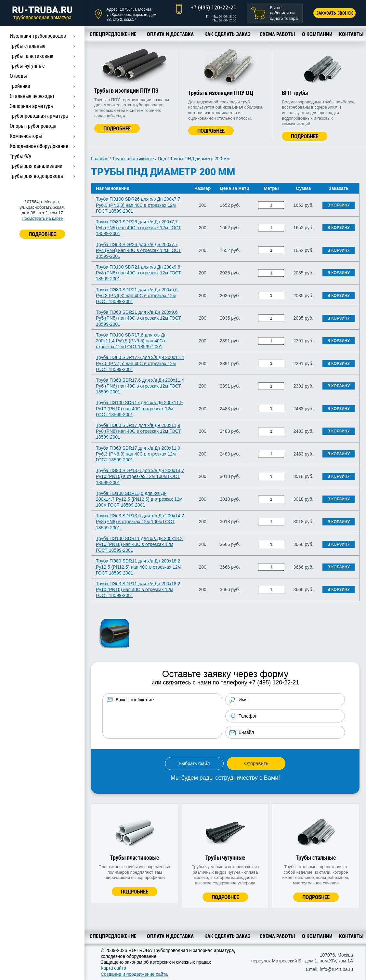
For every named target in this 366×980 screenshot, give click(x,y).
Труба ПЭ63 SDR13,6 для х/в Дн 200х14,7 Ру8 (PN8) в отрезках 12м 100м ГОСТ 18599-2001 (140, 522)
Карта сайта (113, 968)
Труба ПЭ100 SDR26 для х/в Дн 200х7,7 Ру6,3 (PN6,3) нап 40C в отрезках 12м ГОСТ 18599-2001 (138, 205)
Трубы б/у (20, 156)
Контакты (351, 34)
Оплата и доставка (170, 34)
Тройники (20, 86)
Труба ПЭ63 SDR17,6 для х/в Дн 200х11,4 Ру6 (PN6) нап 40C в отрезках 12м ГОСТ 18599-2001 (140, 386)
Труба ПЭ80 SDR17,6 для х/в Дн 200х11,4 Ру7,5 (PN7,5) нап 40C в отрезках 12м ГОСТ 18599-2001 (140, 363)
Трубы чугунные (27, 66)
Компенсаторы (26, 136)
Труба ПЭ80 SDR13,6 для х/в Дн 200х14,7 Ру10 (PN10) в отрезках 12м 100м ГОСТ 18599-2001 (140, 476)
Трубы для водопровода (36, 176)
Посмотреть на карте (42, 218)
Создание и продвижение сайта (134, 974)
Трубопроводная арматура (39, 116)
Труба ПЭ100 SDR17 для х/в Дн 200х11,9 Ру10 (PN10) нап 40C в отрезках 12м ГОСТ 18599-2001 (139, 408)
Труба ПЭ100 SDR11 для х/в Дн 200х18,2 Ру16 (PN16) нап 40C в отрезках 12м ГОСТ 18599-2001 (139, 544)
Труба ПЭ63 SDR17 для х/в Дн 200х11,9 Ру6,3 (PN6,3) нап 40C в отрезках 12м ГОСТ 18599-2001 (138, 454)
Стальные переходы (32, 96)
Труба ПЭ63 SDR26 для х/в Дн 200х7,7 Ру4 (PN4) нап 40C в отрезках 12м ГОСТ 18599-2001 (138, 250)
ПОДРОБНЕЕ (42, 234)
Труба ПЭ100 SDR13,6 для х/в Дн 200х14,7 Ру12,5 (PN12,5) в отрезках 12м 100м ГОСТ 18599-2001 (139, 499)
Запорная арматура (31, 106)
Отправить (256, 763)
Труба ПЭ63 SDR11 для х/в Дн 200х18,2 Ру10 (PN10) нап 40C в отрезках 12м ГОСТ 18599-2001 (138, 589)
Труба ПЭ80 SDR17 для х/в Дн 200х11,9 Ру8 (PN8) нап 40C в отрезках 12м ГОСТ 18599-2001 (138, 431)
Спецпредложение (113, 34)
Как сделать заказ (228, 34)
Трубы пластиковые (31, 56)
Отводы (18, 76)
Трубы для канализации (36, 166)
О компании (317, 34)
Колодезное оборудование (39, 146)
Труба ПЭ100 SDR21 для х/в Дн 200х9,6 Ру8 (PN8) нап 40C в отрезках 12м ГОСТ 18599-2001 (138, 273)
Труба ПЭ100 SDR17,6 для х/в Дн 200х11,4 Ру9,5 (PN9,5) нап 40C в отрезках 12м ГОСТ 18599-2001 (131, 341)
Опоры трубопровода (33, 126)
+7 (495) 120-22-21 (214, 7)
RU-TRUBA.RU (42, 13)
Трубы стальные (27, 46)
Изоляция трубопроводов (38, 36)
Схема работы (277, 34)
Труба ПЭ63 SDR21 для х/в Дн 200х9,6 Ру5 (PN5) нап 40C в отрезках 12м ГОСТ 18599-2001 (138, 318)
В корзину (339, 205)
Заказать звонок (334, 13)
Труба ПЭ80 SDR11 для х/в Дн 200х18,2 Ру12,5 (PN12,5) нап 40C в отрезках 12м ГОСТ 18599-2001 (138, 567)
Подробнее (117, 128)
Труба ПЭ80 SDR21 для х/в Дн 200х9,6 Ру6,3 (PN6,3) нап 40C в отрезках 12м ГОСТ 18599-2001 (137, 296)
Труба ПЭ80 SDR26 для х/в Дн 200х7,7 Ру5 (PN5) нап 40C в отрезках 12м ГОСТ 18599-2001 (138, 228)
